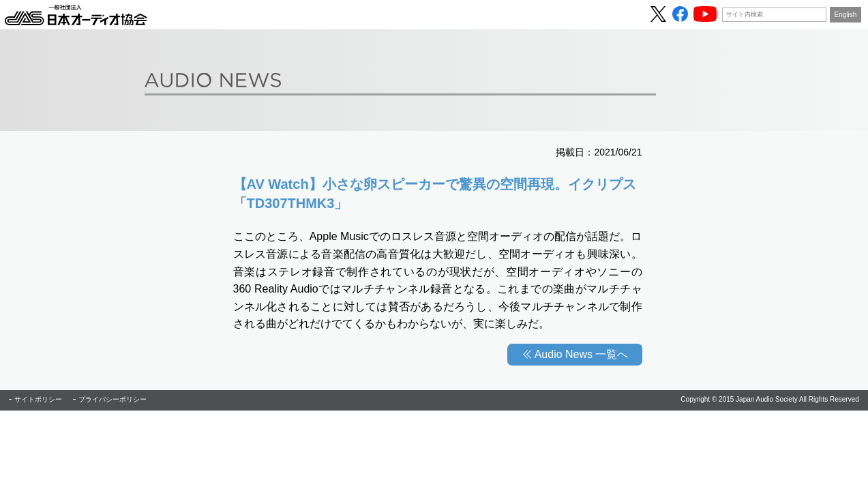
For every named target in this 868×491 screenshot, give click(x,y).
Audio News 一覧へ (582, 354)
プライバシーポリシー (113, 399)
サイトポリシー (38, 399)
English (846, 15)
